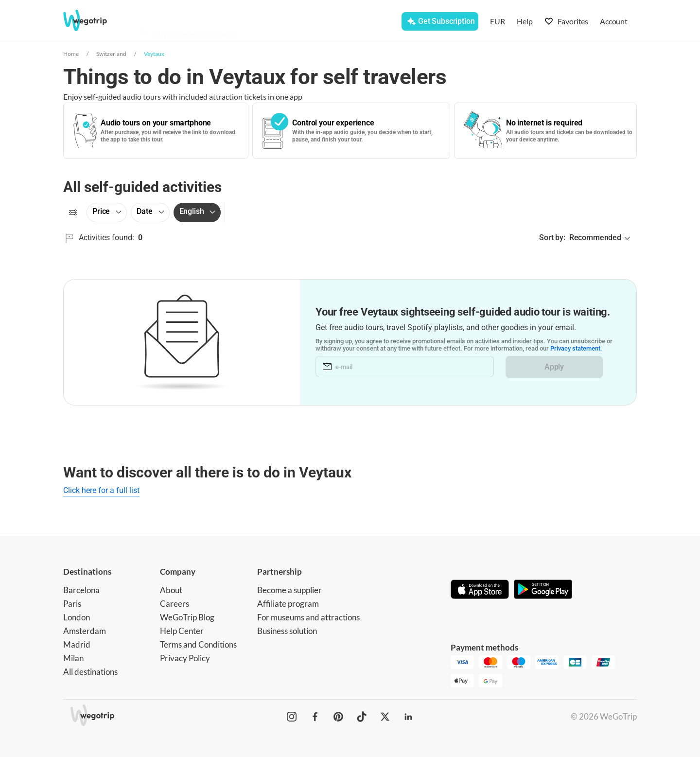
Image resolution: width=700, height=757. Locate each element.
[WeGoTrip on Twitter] (385, 717)
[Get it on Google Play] (543, 590)
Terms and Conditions (198, 644)
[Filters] (73, 212)
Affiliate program (288, 604)
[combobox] (229, 22)
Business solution (287, 631)
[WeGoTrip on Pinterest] (338, 717)
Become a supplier (289, 590)
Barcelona (81, 590)
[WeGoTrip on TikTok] (362, 717)
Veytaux (154, 54)
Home (71, 54)
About (171, 590)
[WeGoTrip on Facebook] (315, 717)
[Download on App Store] (480, 590)
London (77, 617)
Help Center (182, 631)
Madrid (77, 644)
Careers (175, 604)
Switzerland (111, 54)
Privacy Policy (185, 658)
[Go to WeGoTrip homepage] (94, 20)
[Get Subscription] (439, 21)
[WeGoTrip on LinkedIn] (408, 717)
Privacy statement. (576, 349)
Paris (72, 604)
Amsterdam (85, 631)
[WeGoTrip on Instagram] (292, 717)
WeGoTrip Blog (187, 617)
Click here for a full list (101, 490)
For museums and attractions (308, 617)
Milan (73, 658)
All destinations (90, 672)
